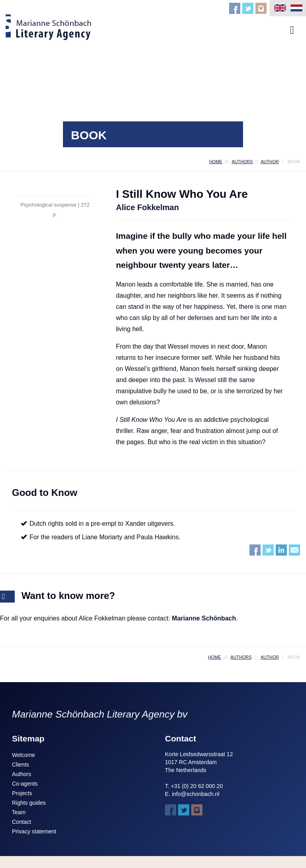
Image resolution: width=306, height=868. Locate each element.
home (216, 162)
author (270, 162)
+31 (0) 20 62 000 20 (197, 786)
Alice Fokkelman (147, 207)
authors (242, 162)
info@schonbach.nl (195, 794)
